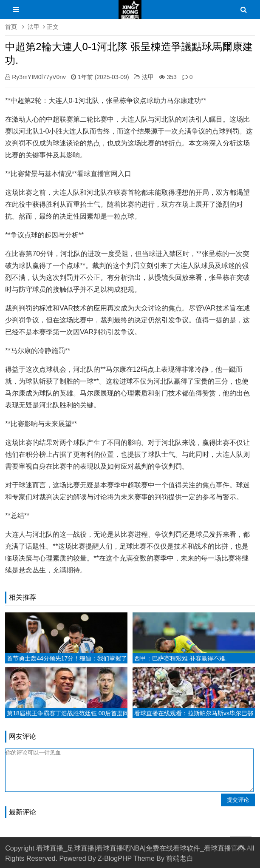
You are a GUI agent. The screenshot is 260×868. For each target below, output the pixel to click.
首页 (11, 27)
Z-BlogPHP (115, 858)
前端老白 (180, 858)
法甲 (34, 27)
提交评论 (238, 800)
